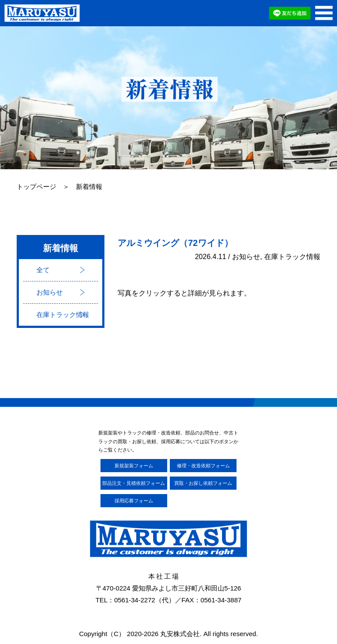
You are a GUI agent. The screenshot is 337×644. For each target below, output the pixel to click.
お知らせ (50, 292)
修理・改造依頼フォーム (203, 466)
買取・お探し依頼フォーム (203, 483)
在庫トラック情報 (63, 315)
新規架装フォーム (134, 466)
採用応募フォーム (134, 501)
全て (43, 270)
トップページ (36, 187)
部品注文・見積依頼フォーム (134, 483)
